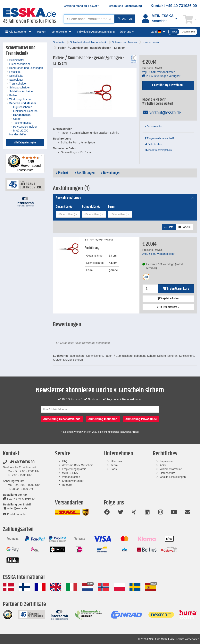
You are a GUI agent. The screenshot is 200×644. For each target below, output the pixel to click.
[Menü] (42, 156)
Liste (169, 227)
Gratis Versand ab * (81, 6)
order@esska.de (15, 508)
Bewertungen (111, 173)
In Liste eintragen (168, 307)
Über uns (117, 461)
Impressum (167, 461)
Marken (42, 32)
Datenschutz (167, 473)
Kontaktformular (15, 514)
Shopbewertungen (73, 481)
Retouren (68, 485)
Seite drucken (153, 144)
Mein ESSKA (70, 473)
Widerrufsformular (171, 469)
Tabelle (185, 227)
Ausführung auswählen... (168, 85)
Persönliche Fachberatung (125, 6)
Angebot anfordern (168, 299)
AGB (163, 465)
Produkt (62, 173)
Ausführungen (85, 173)
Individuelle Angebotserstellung (96, 32)
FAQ (65, 461)
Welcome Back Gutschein (78, 465)
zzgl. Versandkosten (159, 72)
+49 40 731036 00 (19, 462)
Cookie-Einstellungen (173, 477)
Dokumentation (154, 126)
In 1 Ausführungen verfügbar (161, 76)
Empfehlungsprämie (74, 469)
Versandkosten (71, 477)
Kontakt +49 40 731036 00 (174, 6)
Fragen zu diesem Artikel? (159, 138)
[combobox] (68, 214)
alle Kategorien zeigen (25, 143)
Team (114, 465)
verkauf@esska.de (162, 113)
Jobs (114, 469)
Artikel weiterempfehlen (158, 150)
